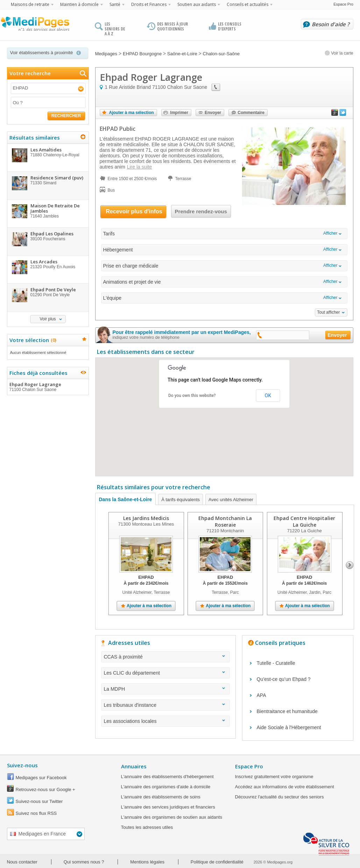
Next (350, 565)
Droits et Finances (149, 4)
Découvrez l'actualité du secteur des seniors (280, 797)
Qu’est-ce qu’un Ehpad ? (284, 679)
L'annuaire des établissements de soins (161, 797)
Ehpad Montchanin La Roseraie (225, 521)
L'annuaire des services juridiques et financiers (168, 807)
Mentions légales (147, 862)
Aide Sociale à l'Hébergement (289, 727)
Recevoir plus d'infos (134, 211)
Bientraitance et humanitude (287, 711)
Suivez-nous (22, 765)
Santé (115, 4)
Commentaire (251, 113)
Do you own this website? (192, 396)
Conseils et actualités (248, 4)
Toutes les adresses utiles (147, 827)
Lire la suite (140, 167)
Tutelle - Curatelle (276, 663)
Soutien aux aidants (197, 4)
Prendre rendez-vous (201, 211)
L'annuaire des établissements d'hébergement (167, 777)
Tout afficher (328, 312)
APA (262, 695)
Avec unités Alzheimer (231, 500)
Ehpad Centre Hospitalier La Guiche (304, 521)
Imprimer (179, 113)
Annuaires (134, 766)
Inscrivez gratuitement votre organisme (274, 777)
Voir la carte (339, 53)
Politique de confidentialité (217, 862)
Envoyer (213, 113)
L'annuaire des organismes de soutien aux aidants (172, 817)
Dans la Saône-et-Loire (126, 499)
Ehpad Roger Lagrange (48, 387)
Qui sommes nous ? (84, 862)
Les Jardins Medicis (146, 518)
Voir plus (48, 319)
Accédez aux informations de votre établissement (285, 787)
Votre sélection (32, 340)
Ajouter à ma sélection (132, 113)
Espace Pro (343, 4)
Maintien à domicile (79, 4)
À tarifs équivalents (181, 500)
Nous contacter (22, 862)
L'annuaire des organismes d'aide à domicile (166, 787)
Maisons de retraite (30, 4)
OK (268, 396)
